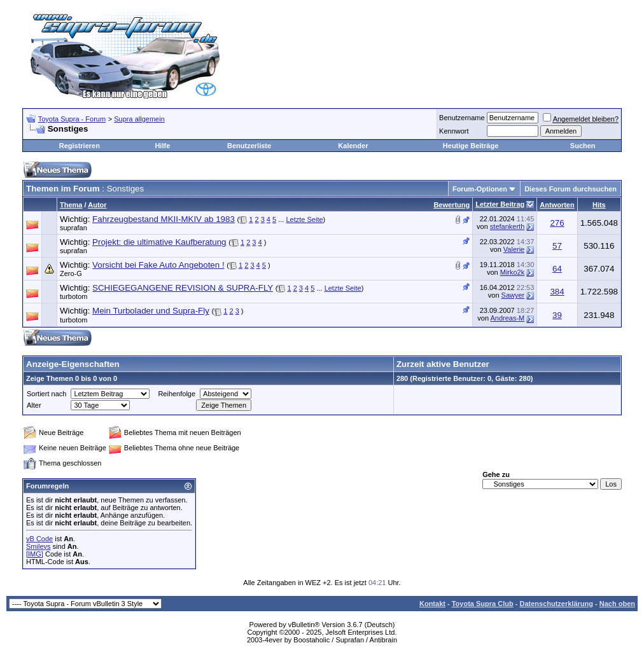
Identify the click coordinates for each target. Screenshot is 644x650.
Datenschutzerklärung (556, 604)
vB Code (39, 539)
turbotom (73, 296)
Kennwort (454, 131)
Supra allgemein (139, 119)
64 (557, 269)
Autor (97, 205)
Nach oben (617, 604)
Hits (599, 205)
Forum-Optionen (480, 189)
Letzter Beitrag (500, 204)
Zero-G (71, 273)
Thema (71, 205)
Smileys (38, 546)
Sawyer (513, 295)
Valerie (514, 249)
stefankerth (507, 226)
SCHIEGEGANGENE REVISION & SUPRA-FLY (183, 288)
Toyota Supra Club (483, 604)
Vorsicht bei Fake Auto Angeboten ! (158, 265)
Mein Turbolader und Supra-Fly (151, 311)
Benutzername (462, 118)
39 (557, 315)
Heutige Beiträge (471, 146)
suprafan (73, 228)
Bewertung (451, 205)
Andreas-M (507, 318)
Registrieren (80, 146)
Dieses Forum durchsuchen (570, 189)
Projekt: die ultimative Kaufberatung (159, 242)
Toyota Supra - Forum (72, 119)
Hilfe (162, 146)
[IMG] (35, 554)
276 (557, 223)
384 (557, 292)
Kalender (353, 146)
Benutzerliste (249, 146)
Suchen (583, 146)
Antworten (557, 205)
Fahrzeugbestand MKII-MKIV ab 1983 (164, 219)
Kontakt (432, 604)
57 (557, 246)
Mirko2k (513, 272)
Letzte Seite (304, 219)
